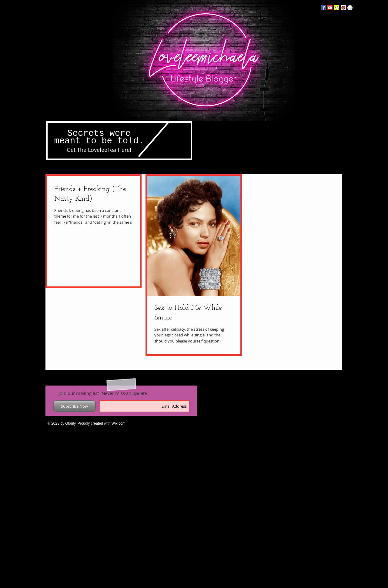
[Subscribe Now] (74, 406)
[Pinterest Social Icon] (343, 8)
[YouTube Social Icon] (330, 8)
